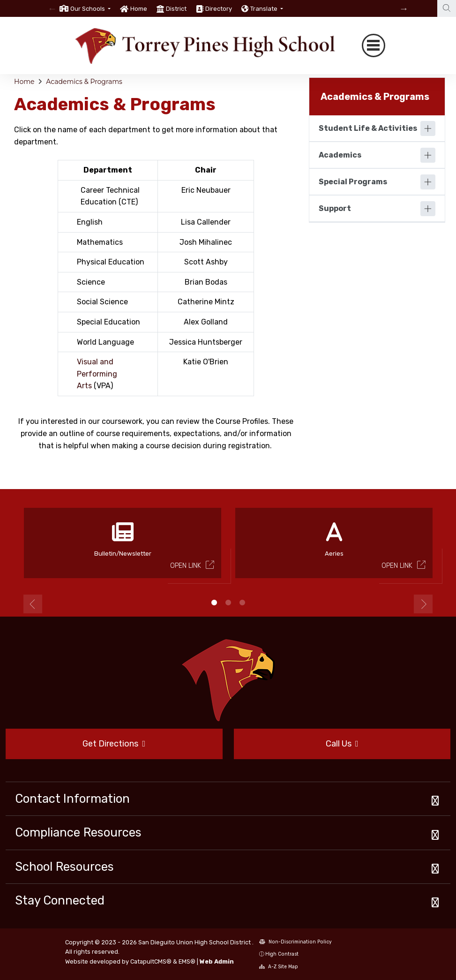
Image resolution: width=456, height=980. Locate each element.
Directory (219, 9)
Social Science (102, 302)
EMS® (187, 961)
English (90, 222)
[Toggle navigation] (374, 45)
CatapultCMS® (151, 961)
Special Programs (353, 182)
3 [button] (242, 603)
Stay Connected (60, 900)
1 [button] (214, 603)
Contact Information (72, 799)
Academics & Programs (84, 82)
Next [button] (423, 604)
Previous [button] (33, 604)
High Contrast (282, 954)
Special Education (108, 322)
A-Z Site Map (279, 967)
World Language (105, 342)
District (176, 9)
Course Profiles (242, 421)
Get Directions (114, 744)
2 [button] (228, 603)
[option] (85, 8)
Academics (340, 155)
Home (139, 9)
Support (335, 208)
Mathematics (100, 242)
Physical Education (111, 262)
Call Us (342, 744)
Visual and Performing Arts (97, 374)
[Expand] (428, 128)
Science (91, 282)
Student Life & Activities (368, 128)
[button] (90, 9)
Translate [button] (265, 9)
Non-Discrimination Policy (295, 942)
